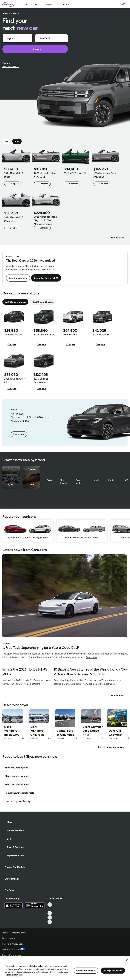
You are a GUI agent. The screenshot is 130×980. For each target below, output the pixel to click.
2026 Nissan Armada (44, 335)
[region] (65, 968)
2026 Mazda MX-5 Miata (14, 175)
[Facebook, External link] (50, 909)
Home (5, 14)
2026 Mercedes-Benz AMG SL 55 (105, 175)
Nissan (31, 485)
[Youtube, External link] (50, 913)
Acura (49, 480)
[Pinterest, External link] (50, 922)
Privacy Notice (9, 938)
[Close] (127, 960)
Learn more (19, 434)
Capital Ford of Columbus (65, 733)
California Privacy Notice (13, 944)
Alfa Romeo (63, 481)
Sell (36, 4)
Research (50, 4)
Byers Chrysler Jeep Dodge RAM (93, 731)
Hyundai (11, 485)
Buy (25, 4)
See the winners (18, 278)
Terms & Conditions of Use (14, 933)
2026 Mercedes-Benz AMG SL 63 (45, 175)
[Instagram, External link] (50, 917)
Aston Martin (79, 481)
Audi (96, 480)
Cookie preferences (86, 971)
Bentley (112, 480)
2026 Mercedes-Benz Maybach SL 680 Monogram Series (45, 220)
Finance (65, 4)
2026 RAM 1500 (101, 335)
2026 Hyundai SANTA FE (15, 380)
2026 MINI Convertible (76, 173)
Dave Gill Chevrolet (116, 733)
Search (35, 49)
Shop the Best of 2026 (46, 278)
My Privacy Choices (13, 949)
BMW (127, 480)
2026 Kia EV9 (70, 335)
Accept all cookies (113, 971)
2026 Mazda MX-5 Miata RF (14, 219)
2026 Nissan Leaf (13, 335)
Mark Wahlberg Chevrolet (37, 731)
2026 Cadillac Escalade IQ (41, 380)
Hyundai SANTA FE (11, 66)
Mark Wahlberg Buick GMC (12, 731)
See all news (119, 695)
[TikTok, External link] (50, 905)
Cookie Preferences (11, 955)
